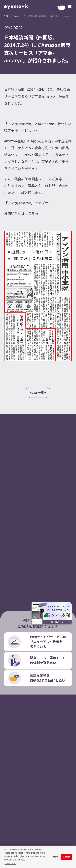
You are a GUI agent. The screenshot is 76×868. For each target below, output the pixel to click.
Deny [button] (56, 857)
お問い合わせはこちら (21, 213)
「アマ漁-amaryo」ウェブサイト (30, 203)
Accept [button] (67, 857)
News (16, 16)
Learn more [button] (10, 864)
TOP (6, 16)
